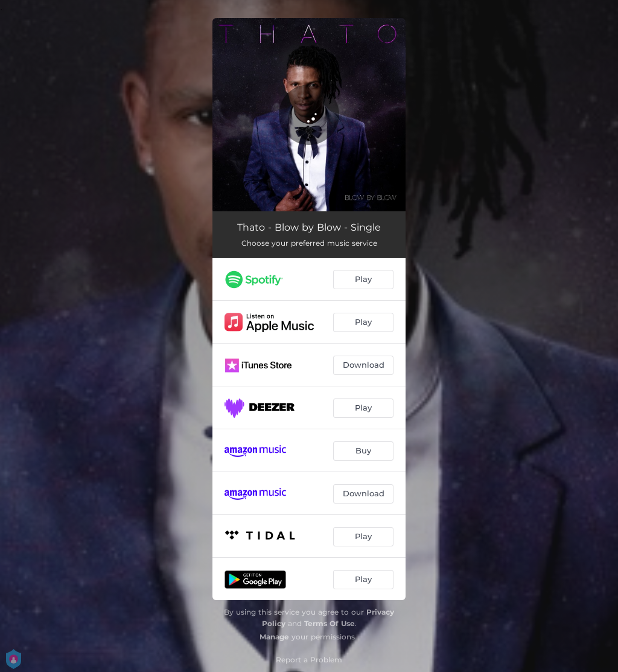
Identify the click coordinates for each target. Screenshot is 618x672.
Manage (274, 637)
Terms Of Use (330, 623)
